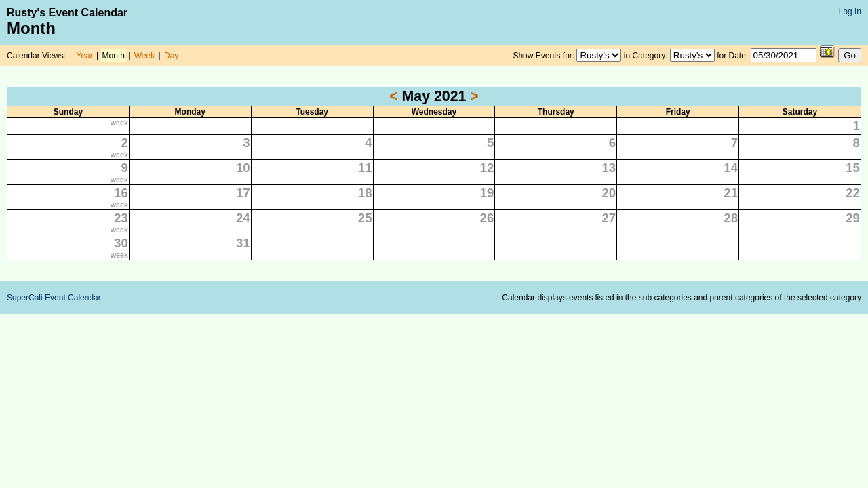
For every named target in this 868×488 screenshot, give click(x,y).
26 (487, 218)
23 (121, 218)
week (119, 123)
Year (85, 56)
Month (114, 56)
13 (609, 168)
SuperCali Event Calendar (54, 298)
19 (487, 193)
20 (609, 193)
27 (609, 218)
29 (853, 218)
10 (243, 168)
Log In (850, 12)
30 (121, 243)
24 (243, 218)
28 (731, 218)
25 (365, 218)
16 (121, 193)
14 (731, 168)
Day (171, 56)
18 (365, 193)
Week (144, 56)
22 (853, 193)
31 (243, 243)
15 (853, 168)
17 (243, 193)
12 (487, 168)
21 (731, 193)
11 (365, 168)
